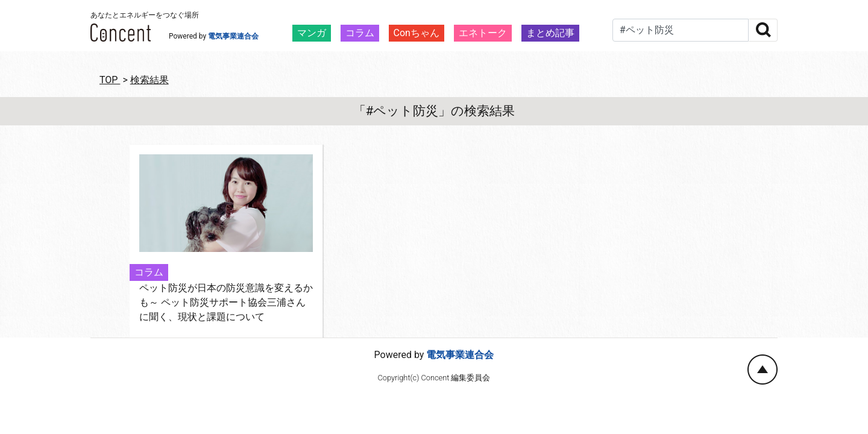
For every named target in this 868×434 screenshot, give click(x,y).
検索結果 (149, 80)
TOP (110, 80)
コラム (360, 33)
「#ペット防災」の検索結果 (434, 111)
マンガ (312, 33)
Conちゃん (417, 33)
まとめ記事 (550, 33)
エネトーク (483, 33)
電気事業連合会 (233, 36)
